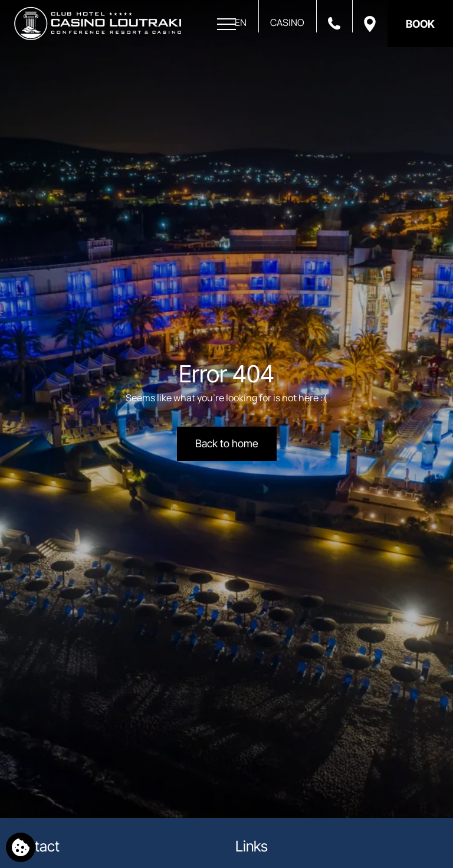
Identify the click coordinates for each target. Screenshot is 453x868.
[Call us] (334, 22)
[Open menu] (226, 24)
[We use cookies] (21, 847)
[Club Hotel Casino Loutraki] (98, 24)
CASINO (287, 22)
